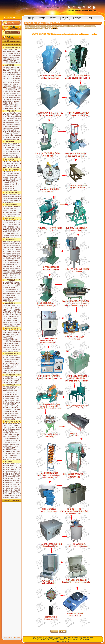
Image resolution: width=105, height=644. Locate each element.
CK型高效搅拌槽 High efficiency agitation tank (12, 216)
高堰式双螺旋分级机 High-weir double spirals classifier (12, 185)
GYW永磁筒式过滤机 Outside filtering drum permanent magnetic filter (11, 332)
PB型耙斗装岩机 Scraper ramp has (12, 424)
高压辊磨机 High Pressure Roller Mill (10, 395)
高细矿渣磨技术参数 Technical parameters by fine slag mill (12, 404)
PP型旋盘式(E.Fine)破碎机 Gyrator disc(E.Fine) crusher (11, 126)
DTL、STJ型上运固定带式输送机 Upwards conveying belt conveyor (12, 79)
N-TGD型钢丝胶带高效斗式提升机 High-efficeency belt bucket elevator (12, 109)
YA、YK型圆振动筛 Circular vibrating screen (11, 162)
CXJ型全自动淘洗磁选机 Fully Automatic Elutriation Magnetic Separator (11, 267)
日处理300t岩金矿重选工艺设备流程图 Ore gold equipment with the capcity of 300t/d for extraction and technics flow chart (12, 481)
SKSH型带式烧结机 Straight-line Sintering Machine (11, 367)
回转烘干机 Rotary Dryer (10, 412)
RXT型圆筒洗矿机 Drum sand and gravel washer (11, 174)
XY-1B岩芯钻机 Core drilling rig (12, 377)
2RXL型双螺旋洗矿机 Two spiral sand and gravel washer (11, 172)
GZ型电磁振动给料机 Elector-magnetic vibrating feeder (11, 59)
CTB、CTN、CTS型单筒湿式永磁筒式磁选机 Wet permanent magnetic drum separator (12, 242)
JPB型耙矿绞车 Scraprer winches (10, 442)
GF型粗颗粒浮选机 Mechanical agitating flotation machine (12, 232)
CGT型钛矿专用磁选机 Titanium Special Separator (10, 278)
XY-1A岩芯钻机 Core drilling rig (12, 379)
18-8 (66, 26)
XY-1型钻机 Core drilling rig (11, 383)
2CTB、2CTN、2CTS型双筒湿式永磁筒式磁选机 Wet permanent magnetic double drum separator (12, 250)
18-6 (55, 26)
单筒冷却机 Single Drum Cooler (12, 417)
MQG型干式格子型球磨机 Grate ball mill (12, 199)
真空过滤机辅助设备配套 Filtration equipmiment (10, 336)
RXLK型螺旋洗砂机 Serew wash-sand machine (10, 175)
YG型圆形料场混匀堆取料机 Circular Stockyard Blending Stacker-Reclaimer (11, 144)
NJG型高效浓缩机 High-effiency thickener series (12, 324)
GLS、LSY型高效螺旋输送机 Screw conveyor (11, 82)
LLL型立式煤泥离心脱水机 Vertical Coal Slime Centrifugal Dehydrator (11, 351)
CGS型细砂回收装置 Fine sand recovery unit (12, 179)
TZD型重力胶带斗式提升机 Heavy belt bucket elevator (11, 105)
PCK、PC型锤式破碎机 (10, 130)
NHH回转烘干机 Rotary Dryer (11, 410)
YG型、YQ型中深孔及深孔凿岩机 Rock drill (12, 427)
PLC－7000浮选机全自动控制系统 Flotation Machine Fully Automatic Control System (11, 226)
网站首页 (33, 18)
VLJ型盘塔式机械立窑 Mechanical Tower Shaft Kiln (11, 419)
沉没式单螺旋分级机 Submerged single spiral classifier (10, 187)
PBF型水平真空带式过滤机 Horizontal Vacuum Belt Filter (11, 340)
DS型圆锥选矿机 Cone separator (9, 301)
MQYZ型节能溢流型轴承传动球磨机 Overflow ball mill (12, 197)
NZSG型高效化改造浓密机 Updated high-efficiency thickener (10, 305)
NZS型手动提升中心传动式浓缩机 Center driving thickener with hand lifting (12, 309)
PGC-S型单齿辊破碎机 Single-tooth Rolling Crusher (12, 356)
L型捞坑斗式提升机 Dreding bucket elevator (11, 101)
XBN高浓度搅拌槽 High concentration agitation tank (11, 211)
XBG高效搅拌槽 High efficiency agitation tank (12, 212)
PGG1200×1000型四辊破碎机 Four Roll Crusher (11, 358)
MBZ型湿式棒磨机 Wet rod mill (12, 200)
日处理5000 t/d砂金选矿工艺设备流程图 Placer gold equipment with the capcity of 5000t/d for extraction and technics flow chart (12, 475)
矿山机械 (67, 18)
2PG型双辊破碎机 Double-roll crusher (11, 125)
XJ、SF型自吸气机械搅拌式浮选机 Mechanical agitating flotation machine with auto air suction (12, 221)
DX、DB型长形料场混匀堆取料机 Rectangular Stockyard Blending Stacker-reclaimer (12, 146)
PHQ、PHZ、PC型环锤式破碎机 (12, 132)
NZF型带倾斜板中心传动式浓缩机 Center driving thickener (12, 315)
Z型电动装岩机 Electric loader (11, 429)
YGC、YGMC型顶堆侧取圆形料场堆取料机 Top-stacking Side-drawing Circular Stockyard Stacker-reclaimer (12, 157)
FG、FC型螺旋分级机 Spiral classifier (11, 181)
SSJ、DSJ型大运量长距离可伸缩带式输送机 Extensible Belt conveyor (12, 75)
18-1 (28, 26)
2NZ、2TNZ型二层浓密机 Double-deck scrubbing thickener (10, 319)
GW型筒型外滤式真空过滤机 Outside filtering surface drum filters (11, 334)
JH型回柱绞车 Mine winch (10, 446)
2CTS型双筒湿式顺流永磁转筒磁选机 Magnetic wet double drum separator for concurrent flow (12, 255)
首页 (34, 23)
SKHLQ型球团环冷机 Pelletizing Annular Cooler (10, 373)
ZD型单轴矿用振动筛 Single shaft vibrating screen (11, 167)
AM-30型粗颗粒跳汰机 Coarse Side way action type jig (12, 294)
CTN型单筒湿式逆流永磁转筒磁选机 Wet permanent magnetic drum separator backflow (12, 246)
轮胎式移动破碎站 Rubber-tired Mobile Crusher (12, 136)
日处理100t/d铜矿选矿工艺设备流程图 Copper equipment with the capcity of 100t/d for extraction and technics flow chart (12, 492)
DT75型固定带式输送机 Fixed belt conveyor (11, 69)
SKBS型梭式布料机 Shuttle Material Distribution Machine (11, 365)
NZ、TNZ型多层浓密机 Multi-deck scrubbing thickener (11, 317)
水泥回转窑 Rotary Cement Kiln (12, 413)
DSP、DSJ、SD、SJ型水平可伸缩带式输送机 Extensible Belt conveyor (12, 71)
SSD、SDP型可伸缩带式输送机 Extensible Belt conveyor (12, 73)
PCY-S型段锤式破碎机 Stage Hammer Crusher (11, 387)
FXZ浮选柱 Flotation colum (11, 237)
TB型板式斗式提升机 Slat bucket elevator (10, 107)
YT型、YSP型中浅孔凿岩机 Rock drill (11, 425)
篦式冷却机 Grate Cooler (10, 415)
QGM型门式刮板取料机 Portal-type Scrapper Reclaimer (12, 152)
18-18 (49, 28)
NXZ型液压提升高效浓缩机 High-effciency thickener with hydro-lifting (11, 326)
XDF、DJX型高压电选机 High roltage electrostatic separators (12, 263)
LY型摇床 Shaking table (10, 297)
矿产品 (94, 18)
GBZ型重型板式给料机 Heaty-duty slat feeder (11, 57)
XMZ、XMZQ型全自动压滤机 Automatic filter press (11, 346)
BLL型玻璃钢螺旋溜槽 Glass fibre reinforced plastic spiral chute (11, 295)
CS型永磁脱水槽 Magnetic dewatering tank (10, 261)
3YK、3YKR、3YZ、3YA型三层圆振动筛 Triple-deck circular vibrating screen (12, 163)
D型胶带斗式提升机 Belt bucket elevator (12, 96)
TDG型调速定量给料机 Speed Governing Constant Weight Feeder (11, 63)
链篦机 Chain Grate (9, 369)
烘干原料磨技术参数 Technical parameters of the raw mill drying (12, 402)
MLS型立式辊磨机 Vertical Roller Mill (10, 389)
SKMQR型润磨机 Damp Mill (11, 359)
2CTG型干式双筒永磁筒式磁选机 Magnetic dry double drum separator (12, 259)
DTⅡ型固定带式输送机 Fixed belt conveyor (11, 67)
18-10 (77, 26)
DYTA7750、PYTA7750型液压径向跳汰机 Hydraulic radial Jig (12, 284)
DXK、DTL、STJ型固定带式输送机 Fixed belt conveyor (12, 77)
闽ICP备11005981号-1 (63, 641)
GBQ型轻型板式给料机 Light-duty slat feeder (11, 54)
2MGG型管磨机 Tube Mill (10, 393)
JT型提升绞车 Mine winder (10, 439)
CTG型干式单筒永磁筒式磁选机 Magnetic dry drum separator (12, 257)
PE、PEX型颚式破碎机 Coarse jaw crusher (12, 113)
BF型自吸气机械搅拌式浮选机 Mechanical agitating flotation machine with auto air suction (11, 223)
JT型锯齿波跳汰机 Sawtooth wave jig (11, 282)
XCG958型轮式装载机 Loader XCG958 (11, 452)
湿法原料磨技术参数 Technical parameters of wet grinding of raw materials (12, 398)
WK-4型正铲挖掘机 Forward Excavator (11, 448)
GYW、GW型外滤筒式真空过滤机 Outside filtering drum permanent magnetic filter (12, 331)
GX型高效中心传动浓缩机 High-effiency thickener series (12, 322)
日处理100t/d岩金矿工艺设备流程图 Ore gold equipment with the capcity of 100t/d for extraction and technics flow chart (12, 479)
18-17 (44, 28)
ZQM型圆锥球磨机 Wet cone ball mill (11, 202)
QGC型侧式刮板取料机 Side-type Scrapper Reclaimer (11, 150)
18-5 (49, 26)
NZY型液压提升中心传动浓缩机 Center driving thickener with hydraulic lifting (12, 313)
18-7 (60, 26)
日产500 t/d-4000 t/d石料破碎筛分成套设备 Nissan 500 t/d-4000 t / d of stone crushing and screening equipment (12, 494)
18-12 (87, 26)
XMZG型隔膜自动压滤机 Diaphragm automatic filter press (12, 348)
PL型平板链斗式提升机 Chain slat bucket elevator (11, 97)
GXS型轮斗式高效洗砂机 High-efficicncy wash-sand (12, 177)
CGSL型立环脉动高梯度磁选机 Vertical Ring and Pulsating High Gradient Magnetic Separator (12, 270)
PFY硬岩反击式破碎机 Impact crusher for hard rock (11, 123)
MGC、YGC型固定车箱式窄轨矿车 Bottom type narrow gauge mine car (12, 437)
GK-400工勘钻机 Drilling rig (11, 381)
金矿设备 (55, 18)
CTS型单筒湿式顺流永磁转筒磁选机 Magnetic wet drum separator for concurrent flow (12, 248)
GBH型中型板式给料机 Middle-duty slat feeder (12, 55)
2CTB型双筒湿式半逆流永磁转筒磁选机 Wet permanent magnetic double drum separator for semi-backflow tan (12, 251)
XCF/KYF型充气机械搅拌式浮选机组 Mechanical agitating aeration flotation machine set (11, 224)
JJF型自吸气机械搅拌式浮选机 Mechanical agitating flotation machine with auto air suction (12, 228)
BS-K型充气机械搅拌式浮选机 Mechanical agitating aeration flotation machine (11, 230)
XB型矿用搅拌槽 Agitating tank (12, 207)
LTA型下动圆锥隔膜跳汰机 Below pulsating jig (10, 290)
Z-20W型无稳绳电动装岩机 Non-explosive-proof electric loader (11, 433)
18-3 (38, 26)
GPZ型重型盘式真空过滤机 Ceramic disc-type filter (11, 344)
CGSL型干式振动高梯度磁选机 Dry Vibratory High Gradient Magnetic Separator (12, 272)
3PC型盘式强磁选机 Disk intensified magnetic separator (11, 265)
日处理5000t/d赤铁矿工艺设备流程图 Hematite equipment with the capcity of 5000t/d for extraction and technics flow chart (12, 486)
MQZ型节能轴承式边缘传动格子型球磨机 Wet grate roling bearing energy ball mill (11, 195)
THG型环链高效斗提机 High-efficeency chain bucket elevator (12, 90)
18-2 (33, 26)
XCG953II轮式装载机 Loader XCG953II (11, 450)
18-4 (44, 26)
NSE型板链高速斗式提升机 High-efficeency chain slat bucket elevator (11, 84)
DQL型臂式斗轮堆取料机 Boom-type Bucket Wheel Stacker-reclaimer (10, 155)
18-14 (28, 28)
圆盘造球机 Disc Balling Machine (10, 361)
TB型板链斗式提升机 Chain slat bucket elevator (12, 94)
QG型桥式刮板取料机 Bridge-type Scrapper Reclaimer (11, 148)
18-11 (82, 26)
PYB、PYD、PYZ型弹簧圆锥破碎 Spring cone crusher (12, 117)
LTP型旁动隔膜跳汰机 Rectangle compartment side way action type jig (11, 288)
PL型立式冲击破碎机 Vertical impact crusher (11, 128)
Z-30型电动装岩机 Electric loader (10, 431)
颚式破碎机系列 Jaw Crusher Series (11, 138)
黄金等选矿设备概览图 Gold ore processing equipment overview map (12, 466)
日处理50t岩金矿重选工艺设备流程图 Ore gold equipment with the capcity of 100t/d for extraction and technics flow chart (12, 477)
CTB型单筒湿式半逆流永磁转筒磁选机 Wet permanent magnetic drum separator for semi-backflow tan (12, 244)
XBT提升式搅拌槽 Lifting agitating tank (10, 209)
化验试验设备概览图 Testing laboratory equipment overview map (11, 464)
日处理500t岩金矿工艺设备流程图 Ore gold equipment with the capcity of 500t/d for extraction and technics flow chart (12, 483)
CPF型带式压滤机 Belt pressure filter (9, 338)
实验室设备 (80, 18)
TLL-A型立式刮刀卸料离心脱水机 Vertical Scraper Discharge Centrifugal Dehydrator (12, 349)
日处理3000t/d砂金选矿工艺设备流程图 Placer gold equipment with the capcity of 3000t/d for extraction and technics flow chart (12, 473)
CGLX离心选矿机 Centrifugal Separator (11, 299)
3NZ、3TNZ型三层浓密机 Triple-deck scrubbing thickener (12, 321)
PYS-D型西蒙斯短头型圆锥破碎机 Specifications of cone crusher (12, 121)
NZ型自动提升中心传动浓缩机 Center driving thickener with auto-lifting (11, 311)
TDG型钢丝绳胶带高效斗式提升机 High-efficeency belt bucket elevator (12, 88)
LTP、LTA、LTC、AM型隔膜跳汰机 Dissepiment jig (12, 286)
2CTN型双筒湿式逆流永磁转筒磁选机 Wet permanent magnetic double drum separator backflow (12, 253)
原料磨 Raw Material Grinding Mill (11, 397)
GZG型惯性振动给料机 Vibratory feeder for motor (10, 61)
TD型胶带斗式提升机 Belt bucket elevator (10, 103)
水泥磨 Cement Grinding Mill (11, 406)
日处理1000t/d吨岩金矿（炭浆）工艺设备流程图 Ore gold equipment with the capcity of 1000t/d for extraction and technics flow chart (11, 485)
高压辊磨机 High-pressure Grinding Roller (10, 134)
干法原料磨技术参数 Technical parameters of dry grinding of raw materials (12, 400)
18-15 (33, 28)
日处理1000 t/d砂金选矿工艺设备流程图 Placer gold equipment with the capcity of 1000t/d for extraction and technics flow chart (12, 469)
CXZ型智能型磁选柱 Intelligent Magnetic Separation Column (12, 268)
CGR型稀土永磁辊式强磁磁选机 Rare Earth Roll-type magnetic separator (11, 274)
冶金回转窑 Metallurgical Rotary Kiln (12, 371)
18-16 (38, 28)
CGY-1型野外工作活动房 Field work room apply (12, 459)
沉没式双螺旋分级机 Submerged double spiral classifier (10, 189)
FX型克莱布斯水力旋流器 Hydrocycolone (10, 190)
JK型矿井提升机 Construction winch (11, 441)
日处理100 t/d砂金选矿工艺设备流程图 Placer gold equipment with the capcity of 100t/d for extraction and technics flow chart (12, 468)
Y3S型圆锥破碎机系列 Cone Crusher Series (11, 140)
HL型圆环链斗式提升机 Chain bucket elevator (11, 92)
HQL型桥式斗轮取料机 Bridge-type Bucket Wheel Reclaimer (12, 153)
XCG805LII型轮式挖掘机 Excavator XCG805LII (10, 458)
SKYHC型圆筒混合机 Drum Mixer (11, 363)
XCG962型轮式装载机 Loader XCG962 (11, 454)
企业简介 (44, 18)
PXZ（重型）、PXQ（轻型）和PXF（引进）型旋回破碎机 (12, 115)
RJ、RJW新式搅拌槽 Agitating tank (12, 214)
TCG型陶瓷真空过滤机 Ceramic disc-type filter (12, 342)
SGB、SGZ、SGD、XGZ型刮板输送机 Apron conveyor (12, 81)
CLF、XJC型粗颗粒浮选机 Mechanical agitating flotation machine (11, 234)
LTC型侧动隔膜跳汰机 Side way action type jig (12, 292)
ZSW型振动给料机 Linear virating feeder (10, 50)
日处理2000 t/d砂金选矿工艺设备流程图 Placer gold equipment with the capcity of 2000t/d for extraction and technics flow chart (12, 471)
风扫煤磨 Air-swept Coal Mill (11, 408)
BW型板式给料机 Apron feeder (12, 52)
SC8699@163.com (72, 640)
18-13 (93, 26)
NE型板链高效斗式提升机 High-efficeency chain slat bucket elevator (12, 86)
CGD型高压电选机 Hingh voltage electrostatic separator (11, 276)
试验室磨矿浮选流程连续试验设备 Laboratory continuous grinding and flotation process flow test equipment (12, 496)
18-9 (71, 26)
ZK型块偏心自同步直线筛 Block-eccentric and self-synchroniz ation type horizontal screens (12, 165)
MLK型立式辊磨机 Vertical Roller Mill (10, 391)
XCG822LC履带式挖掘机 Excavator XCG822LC (10, 456)
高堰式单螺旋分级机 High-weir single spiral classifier (12, 183)
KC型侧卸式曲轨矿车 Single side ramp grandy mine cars (11, 435)
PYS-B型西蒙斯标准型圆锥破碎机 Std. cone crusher (12, 119)
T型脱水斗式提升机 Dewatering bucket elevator (12, 99)
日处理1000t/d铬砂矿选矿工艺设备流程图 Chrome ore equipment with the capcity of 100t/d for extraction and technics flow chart (11, 490)
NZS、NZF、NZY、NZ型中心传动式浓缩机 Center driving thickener (11, 307)
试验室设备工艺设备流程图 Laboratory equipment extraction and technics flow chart (12, 498)
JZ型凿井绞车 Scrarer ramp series (11, 444)
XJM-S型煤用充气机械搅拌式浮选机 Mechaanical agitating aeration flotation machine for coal (12, 236)
